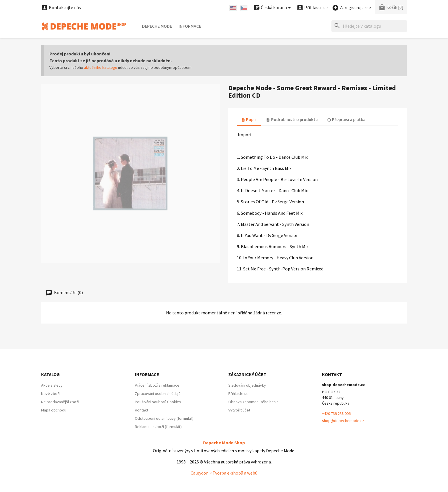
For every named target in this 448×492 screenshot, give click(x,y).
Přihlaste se (238, 393)
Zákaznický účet (247, 374)
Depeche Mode (157, 26)
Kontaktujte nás (61, 7)
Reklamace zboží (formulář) (158, 427)
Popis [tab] (249, 120)
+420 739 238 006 (336, 413)
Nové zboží (51, 393)
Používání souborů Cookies (158, 402)
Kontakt (142, 410)
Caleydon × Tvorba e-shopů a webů (224, 473)
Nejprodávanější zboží (60, 402)
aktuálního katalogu (101, 67)
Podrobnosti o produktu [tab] (292, 120)
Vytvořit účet (239, 410)
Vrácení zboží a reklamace (157, 385)
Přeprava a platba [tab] (346, 120)
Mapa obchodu (54, 410)
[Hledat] (369, 26)
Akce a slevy (52, 385)
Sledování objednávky (247, 385)
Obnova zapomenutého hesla (253, 402)
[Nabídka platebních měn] (273, 8)
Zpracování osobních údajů (158, 393)
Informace (190, 26)
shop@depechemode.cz (343, 421)
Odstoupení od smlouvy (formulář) (164, 418)
